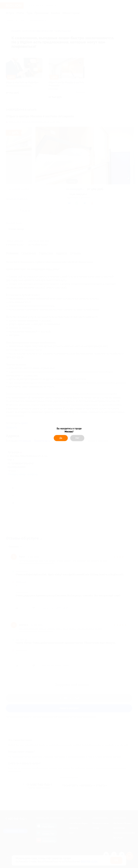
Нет (77, 438)
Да (61, 438)
